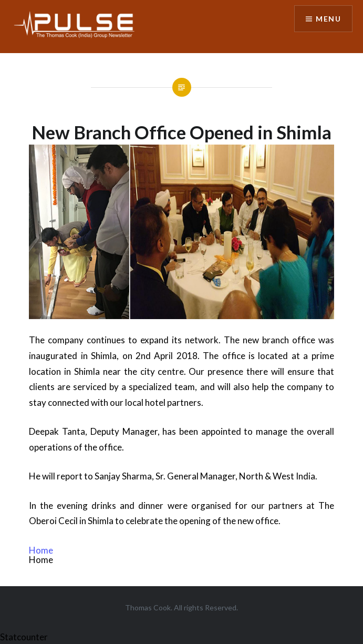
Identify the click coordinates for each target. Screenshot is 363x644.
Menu (328, 19)
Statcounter (24, 637)
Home (41, 550)
